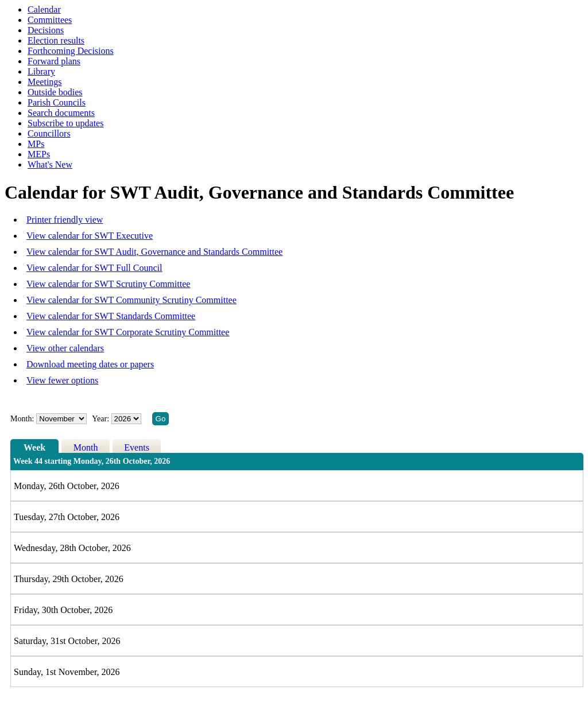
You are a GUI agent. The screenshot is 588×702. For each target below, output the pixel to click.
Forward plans (54, 61)
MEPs (39, 154)
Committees (50, 20)
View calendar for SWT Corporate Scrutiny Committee (128, 332)
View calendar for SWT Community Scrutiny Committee (131, 300)
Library (41, 71)
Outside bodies (55, 92)
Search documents (61, 113)
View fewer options (62, 380)
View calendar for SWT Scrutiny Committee (108, 284)
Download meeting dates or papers (90, 364)
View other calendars (65, 348)
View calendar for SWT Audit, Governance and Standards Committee (154, 252)
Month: (22, 419)
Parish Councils (57, 102)
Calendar (44, 9)
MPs (36, 144)
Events (137, 447)
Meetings (45, 82)
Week (34, 447)
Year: (101, 419)
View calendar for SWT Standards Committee (111, 316)
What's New (50, 164)
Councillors (49, 133)
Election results (56, 40)
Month (86, 447)
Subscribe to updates (65, 123)
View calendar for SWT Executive (90, 236)
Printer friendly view (65, 220)
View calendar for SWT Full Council (94, 268)
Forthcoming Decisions (71, 51)
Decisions (46, 30)
